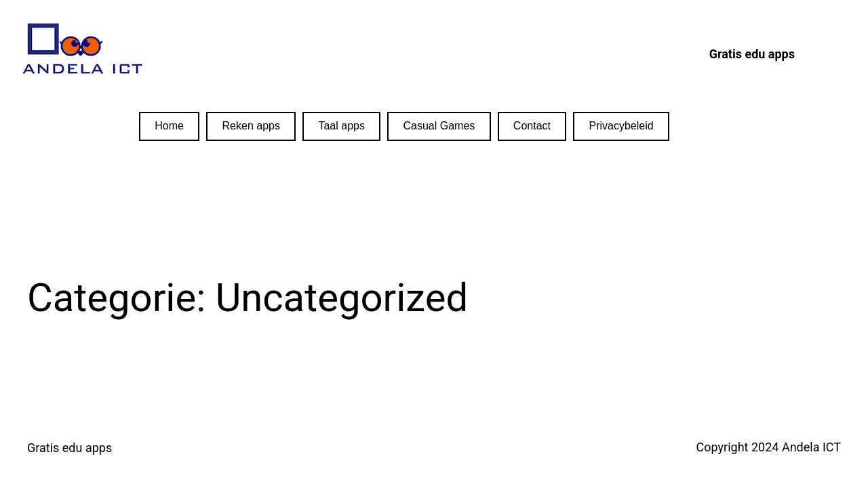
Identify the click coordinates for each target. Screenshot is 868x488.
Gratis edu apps (70, 448)
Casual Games (439, 126)
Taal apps (341, 126)
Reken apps (251, 126)
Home (169, 126)
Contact (532, 126)
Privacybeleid (622, 126)
